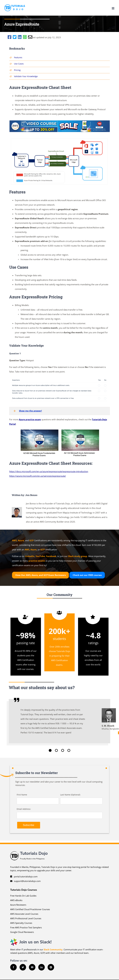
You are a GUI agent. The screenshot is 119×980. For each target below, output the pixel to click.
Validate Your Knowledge (26, 76)
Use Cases (19, 64)
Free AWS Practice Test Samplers (26, 927)
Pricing (17, 70)
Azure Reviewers (18, 905)
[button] (59, 411)
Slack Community (53, 949)
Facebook (51, 556)
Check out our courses (87, 575)
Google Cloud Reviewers (22, 932)
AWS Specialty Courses (21, 923)
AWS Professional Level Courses (26, 918)
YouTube (40, 556)
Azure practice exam (30, 419)
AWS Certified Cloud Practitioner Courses (30, 909)
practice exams (37, 561)
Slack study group (78, 556)
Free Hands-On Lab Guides (23, 896)
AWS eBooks (16, 900)
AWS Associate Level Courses (24, 914)
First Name (22, 795)
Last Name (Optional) (70, 795)
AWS (14, 540)
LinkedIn (30, 556)
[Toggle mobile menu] (113, 8)
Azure (21, 540)
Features (18, 57)
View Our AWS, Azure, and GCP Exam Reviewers (41, 575)
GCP (31, 540)
